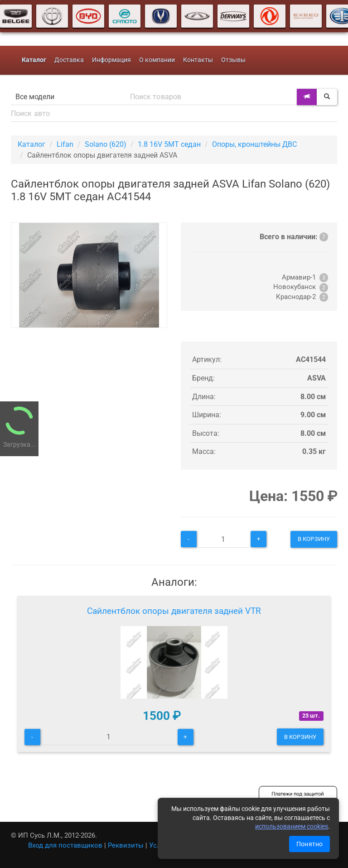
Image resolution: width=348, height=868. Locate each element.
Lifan (65, 144)
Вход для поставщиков (65, 845)
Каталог (31, 144)
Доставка (69, 60)
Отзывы (233, 60)
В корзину (314, 539)
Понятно (309, 844)
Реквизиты (126, 845)
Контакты (198, 60)
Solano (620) (106, 144)
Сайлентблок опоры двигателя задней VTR (174, 611)
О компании (157, 60)
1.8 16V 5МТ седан (169, 144)
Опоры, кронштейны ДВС (254, 144)
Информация (111, 60)
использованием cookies (292, 826)
